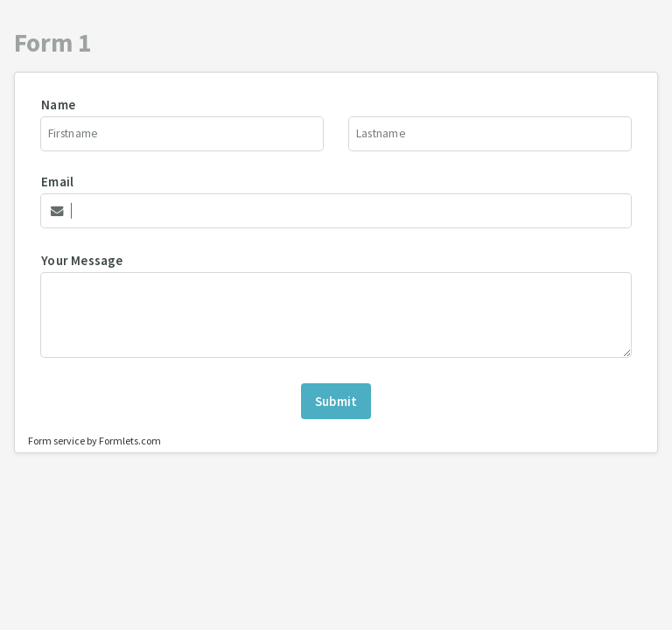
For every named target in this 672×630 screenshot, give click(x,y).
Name (58, 105)
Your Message (82, 260)
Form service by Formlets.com (94, 441)
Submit (336, 401)
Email (57, 182)
